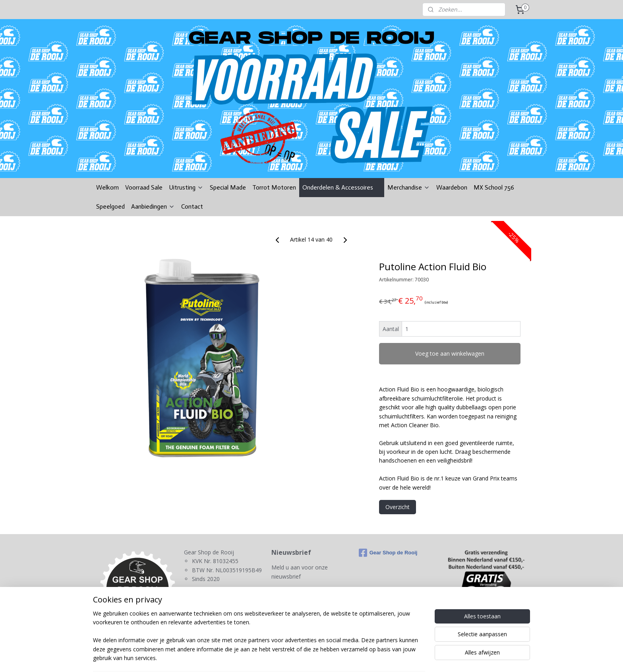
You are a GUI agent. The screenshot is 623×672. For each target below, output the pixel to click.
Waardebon (452, 187)
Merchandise (409, 187)
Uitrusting (186, 187)
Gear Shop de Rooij (388, 553)
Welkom (107, 187)
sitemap (285, 657)
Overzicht (398, 507)
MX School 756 (494, 187)
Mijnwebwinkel (401, 657)
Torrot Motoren (274, 187)
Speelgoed (110, 206)
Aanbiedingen (153, 206)
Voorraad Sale (144, 187)
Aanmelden (292, 595)
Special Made (228, 187)
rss (302, 657)
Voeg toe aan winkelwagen (450, 353)
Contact (192, 206)
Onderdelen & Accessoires (342, 187)
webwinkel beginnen (332, 657)
